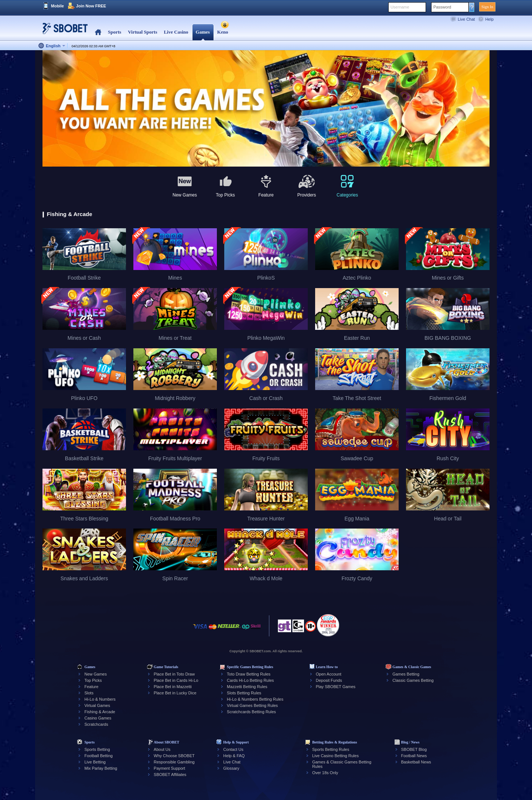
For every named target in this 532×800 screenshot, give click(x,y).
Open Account (329, 674)
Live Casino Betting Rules (335, 756)
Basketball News (416, 762)
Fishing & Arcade (100, 712)
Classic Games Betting (413, 680)
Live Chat (466, 19)
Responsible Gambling (174, 762)
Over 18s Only (325, 773)
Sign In (487, 7)
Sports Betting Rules (331, 749)
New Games (96, 674)
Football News (414, 756)
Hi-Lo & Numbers (100, 699)
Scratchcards (96, 724)
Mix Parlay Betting (101, 768)
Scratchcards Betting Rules (251, 712)
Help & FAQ (234, 756)
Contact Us (233, 749)
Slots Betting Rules (244, 693)
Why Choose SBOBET (174, 756)
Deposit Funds (329, 680)
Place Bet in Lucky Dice (175, 693)
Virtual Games (97, 705)
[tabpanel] (266, 109)
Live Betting (95, 762)
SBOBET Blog (414, 749)
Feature (91, 687)
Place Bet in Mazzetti (173, 687)
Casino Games (98, 718)
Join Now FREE (91, 6)
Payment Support (169, 768)
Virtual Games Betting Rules (252, 705)
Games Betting (406, 674)
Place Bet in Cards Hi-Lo (176, 680)
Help (489, 19)
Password (442, 7)
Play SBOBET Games (336, 687)
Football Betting (98, 756)
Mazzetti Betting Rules (247, 687)
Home (98, 32)
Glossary (231, 768)
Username (400, 7)
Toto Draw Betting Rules (249, 674)
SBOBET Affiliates (170, 775)
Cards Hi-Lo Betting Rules (250, 680)
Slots (89, 693)
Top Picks (93, 680)
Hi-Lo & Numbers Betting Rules (255, 699)
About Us (162, 749)
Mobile (57, 6)
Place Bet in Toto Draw (174, 674)
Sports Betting (97, 749)
